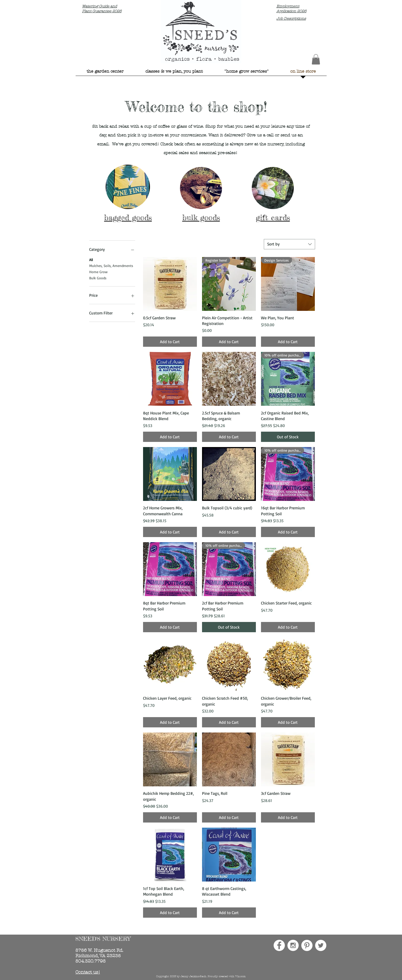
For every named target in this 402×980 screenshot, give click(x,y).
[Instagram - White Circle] (293, 945)
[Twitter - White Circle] (321, 945)
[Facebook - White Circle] (279, 945)
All (91, 259)
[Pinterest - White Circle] (307, 945)
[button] (316, 59)
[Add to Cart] (170, 342)
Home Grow (98, 271)
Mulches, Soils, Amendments (111, 265)
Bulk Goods (98, 278)
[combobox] (289, 244)
